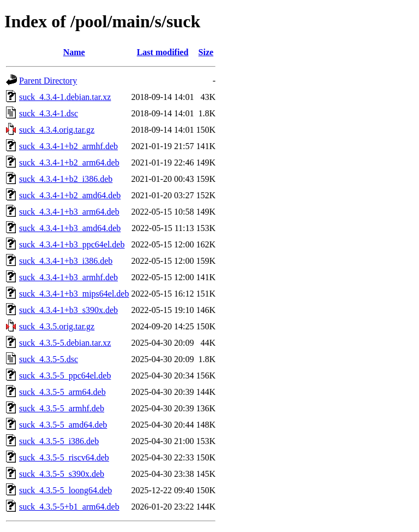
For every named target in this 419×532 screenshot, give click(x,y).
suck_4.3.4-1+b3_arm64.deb (69, 212)
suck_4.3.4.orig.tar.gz (57, 130)
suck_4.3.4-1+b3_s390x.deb (68, 310)
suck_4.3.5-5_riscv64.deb (64, 457)
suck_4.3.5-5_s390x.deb (62, 474)
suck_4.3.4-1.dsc (49, 113)
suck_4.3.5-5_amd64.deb (63, 425)
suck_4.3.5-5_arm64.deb (62, 392)
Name (74, 52)
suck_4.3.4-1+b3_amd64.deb (70, 228)
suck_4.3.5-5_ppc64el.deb (65, 376)
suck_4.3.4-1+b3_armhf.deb (68, 277)
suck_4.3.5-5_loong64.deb (65, 490)
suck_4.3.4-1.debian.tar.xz (65, 97)
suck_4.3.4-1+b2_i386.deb (66, 179)
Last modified (163, 52)
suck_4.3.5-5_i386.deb (59, 441)
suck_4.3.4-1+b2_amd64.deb (70, 195)
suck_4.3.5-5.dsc (49, 359)
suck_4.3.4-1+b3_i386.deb (66, 261)
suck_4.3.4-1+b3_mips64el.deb (74, 294)
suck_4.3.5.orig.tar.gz (57, 326)
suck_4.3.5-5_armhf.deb (62, 408)
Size (206, 52)
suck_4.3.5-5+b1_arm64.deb (69, 507)
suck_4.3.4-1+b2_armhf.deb (68, 146)
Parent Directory (48, 81)
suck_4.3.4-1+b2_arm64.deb (69, 162)
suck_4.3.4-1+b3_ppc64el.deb (72, 244)
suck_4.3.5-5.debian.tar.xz (65, 343)
